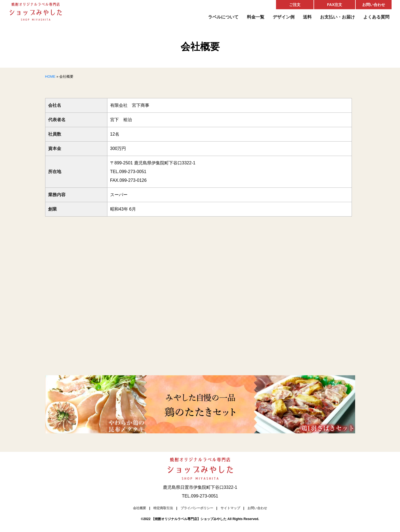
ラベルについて (223, 17)
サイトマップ (230, 508)
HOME (50, 76)
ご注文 (295, 5)
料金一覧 (256, 17)
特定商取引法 (163, 508)
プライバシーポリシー (197, 508)
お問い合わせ (374, 5)
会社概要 (139, 508)
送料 (307, 17)
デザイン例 (284, 17)
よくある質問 (376, 17)
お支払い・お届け (337, 17)
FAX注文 (335, 5)
